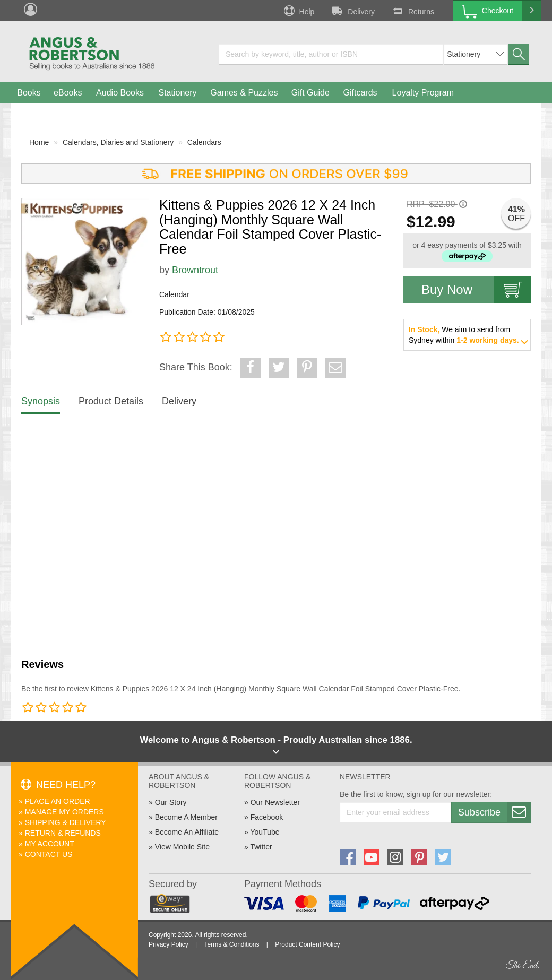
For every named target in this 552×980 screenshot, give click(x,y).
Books (29, 93)
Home (39, 142)
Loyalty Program (423, 93)
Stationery (177, 93)
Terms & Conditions (231, 944)
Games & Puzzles (244, 93)
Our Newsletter (275, 802)
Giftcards (360, 93)
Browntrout (195, 270)
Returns (412, 11)
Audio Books (120, 93)
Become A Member (186, 817)
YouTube (265, 832)
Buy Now (476, 290)
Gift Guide (310, 93)
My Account (50, 844)
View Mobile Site (182, 847)
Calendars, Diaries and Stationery (118, 142)
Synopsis (41, 401)
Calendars (204, 142)
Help (298, 11)
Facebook (267, 817)
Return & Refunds (63, 833)
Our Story (171, 802)
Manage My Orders (64, 812)
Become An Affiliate (187, 832)
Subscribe (494, 812)
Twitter (261, 847)
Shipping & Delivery (66, 822)
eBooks (68, 93)
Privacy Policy (169, 944)
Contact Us (49, 854)
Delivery (352, 11)
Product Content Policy (307, 944)
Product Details (111, 401)
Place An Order (58, 801)
